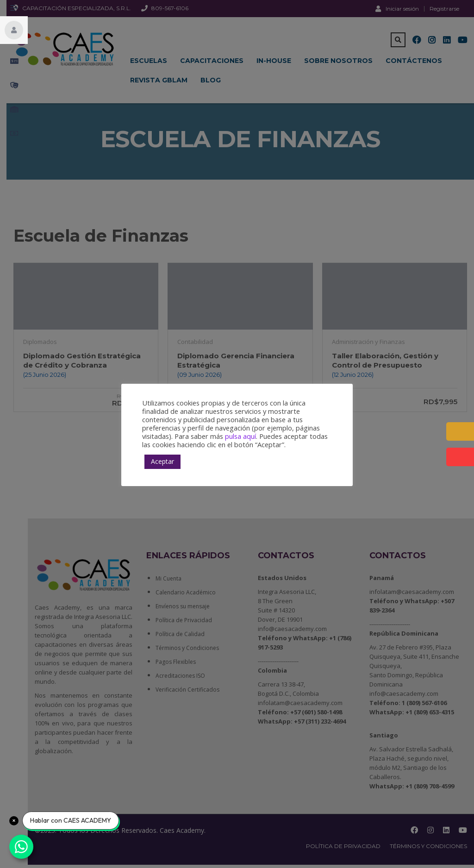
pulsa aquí (240, 436)
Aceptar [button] (162, 461)
